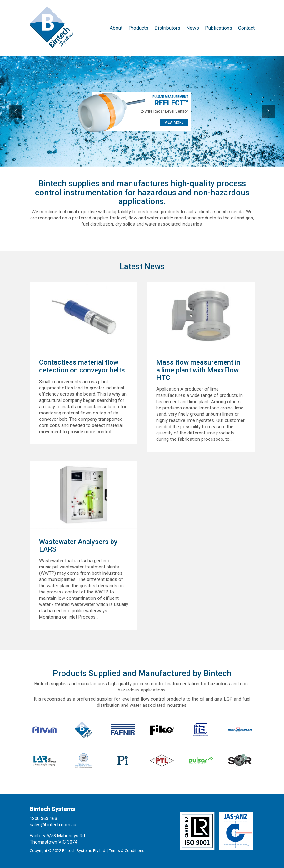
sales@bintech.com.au (53, 825)
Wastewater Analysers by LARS (78, 546)
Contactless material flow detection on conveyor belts (82, 366)
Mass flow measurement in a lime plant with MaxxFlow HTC (198, 370)
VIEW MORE (174, 123)
